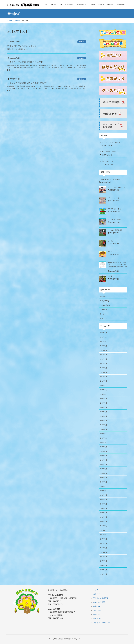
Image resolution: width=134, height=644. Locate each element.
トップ (96, 590)
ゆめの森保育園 (99, 602)
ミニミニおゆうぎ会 (114, 209)
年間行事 (97, 606)
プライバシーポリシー (102, 623)
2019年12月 (104, 434)
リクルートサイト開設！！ (109, 152)
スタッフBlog (104, 301)
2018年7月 (103, 504)
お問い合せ (97, 610)
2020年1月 (103, 429)
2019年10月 (104, 442)
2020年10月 (104, 394)
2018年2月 (103, 517)
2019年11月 (104, 438)
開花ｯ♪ (110, 252)
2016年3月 (103, 565)
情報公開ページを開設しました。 (23, 46)
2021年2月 (103, 377)
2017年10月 (104, 535)
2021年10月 (104, 341)
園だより (103, 314)
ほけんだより (104, 310)
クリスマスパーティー (107, 161)
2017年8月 (103, 543)
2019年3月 (103, 473)
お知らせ (82, 42)
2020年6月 (103, 412)
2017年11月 (104, 530)
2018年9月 (103, 495)
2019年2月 (103, 478)
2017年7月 (103, 548)
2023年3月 (103, 333)
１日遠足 (111, 276)
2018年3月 (103, 513)
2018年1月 (103, 521)
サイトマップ (98, 619)
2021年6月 (103, 359)
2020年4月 (103, 416)
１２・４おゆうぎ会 (114, 219)
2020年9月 (103, 399)
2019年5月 (103, 464)
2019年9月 (103, 447)
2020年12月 (104, 385)
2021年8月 (103, 350)
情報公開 (97, 614)
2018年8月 (103, 500)
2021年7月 (103, 355)
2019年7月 (103, 456)
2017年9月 (103, 539)
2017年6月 (103, 552)
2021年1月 (103, 381)
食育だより (104, 318)
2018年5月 (103, 508)
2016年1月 (103, 574)
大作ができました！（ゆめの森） (111, 142)
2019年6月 (103, 460)
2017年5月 (103, 557)
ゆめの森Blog (106, 305)
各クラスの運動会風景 (115, 230)
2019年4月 (103, 469)
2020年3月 (103, 421)
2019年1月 (103, 482)
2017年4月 (103, 561)
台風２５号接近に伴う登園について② (25, 62)
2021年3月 (103, 372)
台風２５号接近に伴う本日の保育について (27, 83)
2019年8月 (103, 451)
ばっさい (111, 241)
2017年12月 (104, 526)
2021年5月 (103, 364)
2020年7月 (103, 407)
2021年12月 (104, 337)
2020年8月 (103, 403)
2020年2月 (103, 425)
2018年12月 (104, 486)
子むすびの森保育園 (101, 598)
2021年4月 (103, 368)
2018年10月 (104, 491)
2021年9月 (103, 346)
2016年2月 (103, 570)
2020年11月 (104, 390)
